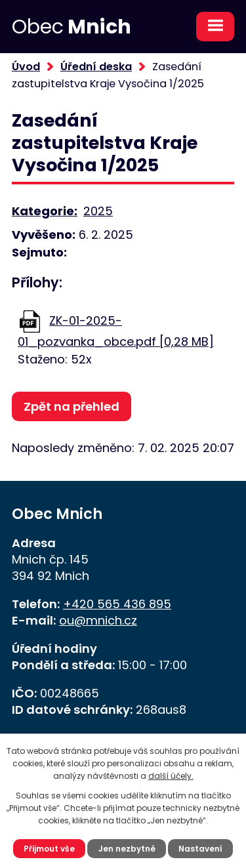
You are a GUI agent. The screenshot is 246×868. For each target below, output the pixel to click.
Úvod (26, 67)
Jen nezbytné (127, 849)
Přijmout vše (49, 849)
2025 (98, 211)
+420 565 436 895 (117, 604)
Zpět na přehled (72, 406)
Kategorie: (45, 211)
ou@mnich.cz (98, 620)
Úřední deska (96, 67)
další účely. (171, 776)
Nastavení (200, 849)
